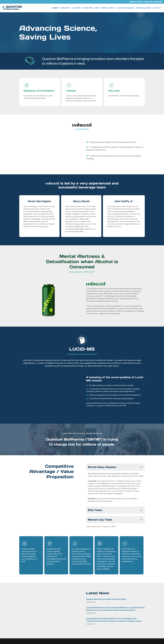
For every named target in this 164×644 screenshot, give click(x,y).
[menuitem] (56, 8)
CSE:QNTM (148, 2)
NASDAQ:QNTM (136, 2)
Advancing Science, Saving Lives (58, 33)
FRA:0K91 (158, 2)
